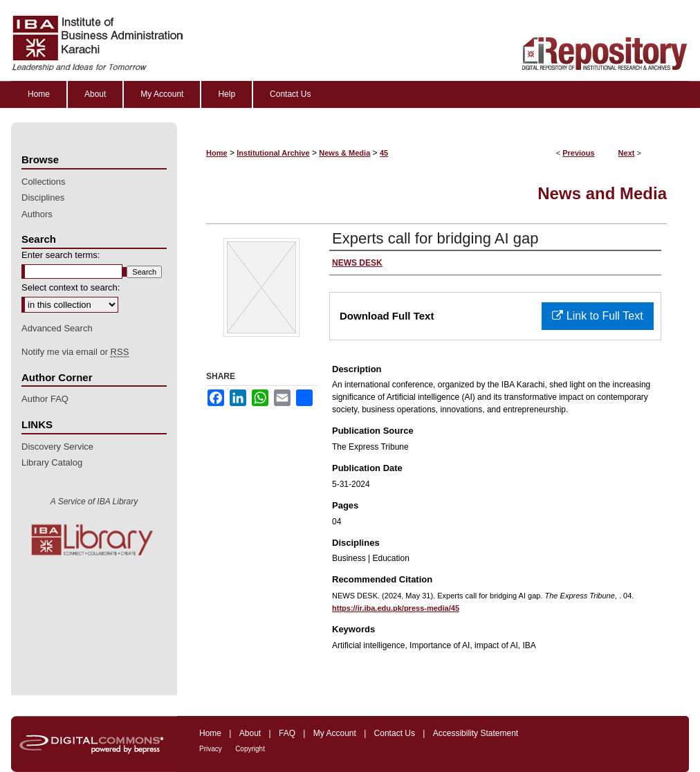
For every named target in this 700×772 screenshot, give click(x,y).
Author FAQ (45, 399)
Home (217, 153)
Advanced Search (57, 328)
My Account (335, 733)
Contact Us (395, 733)
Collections (44, 182)
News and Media (602, 193)
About (250, 733)
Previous (578, 153)
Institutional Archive (273, 153)
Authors (37, 214)
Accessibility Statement (476, 733)
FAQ (287, 733)
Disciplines (43, 197)
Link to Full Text (597, 316)
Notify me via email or (75, 352)
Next (627, 153)
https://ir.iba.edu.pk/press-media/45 (396, 608)
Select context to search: (71, 287)
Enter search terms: (61, 255)
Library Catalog (52, 462)
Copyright (250, 749)
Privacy (211, 749)
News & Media (344, 153)
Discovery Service (57, 447)
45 (384, 153)
